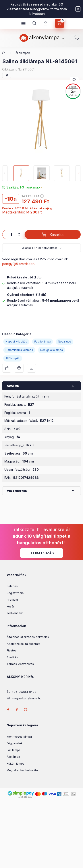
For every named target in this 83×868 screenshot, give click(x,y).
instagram (26, 710)
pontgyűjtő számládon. (19, 264)
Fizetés (12, 650)
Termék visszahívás (20, 664)
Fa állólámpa (42, 342)
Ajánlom (31, 368)
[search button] (35, 23)
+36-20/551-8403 (77, 38)
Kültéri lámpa (16, 763)
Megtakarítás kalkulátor (23, 770)
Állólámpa (13, 757)
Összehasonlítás (7, 368)
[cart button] (60, 23)
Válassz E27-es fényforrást (39, 248)
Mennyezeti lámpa (19, 737)
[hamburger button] (23, 23)
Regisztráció (15, 593)
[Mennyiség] (11, 234)
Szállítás (12, 657)
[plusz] (19, 233)
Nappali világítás (16, 342)
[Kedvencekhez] (74, 80)
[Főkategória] (4, 53)
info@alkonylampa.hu (27, 698)
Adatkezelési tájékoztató (24, 644)
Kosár (11, 606)
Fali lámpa (14, 750)
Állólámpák (23, 53)
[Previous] (5, 173)
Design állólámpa (52, 350)
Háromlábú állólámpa (19, 350)
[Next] (78, 173)
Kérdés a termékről (19, 368)
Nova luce (65, 342)
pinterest (17, 710)
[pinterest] (7, 75)
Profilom (12, 600)
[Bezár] (78, 9)
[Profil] (46, 23)
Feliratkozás (42, 553)
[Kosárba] (53, 234)
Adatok (13, 386)
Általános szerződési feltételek (28, 637)
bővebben (37, 14)
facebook (8, 710)
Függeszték (15, 743)
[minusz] (19, 236)
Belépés (12, 586)
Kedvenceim (15, 613)
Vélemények (17, 491)
